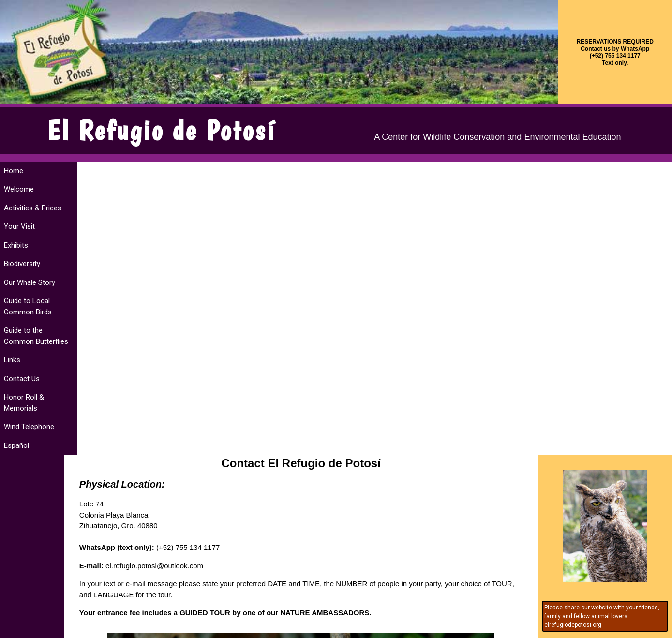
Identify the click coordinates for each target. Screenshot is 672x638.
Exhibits (16, 245)
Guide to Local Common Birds (28, 306)
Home (14, 171)
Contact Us (22, 379)
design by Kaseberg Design (39, 630)
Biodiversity (22, 264)
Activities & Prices (33, 208)
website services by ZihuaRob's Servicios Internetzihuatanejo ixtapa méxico (630, 622)
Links (12, 360)
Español (16, 445)
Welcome (19, 189)
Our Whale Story (30, 282)
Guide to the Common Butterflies (36, 336)
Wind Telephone (29, 427)
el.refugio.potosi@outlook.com (168, 272)
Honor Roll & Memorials (24, 403)
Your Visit (19, 226)
